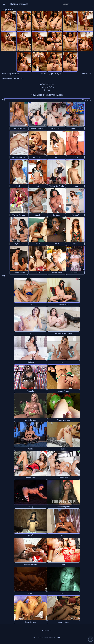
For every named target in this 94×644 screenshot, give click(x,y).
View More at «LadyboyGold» (47, 95)
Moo (63, 564)
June (30, 535)
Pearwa (15, 73)
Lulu (38, 244)
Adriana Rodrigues (19, 157)
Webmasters (47, 630)
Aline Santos (30, 420)
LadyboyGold (8, 9)
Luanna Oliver (19, 273)
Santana (56, 215)
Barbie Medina (64, 304)
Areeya (64, 535)
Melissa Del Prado (56, 186)
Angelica (75, 273)
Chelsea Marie (30, 478)
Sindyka (30, 362)
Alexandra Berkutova (64, 333)
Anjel (38, 215)
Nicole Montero (64, 420)
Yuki (38, 273)
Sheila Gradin (56, 273)
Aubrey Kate (64, 622)
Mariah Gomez (19, 128)
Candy (19, 186)
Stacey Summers (38, 128)
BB (38, 186)
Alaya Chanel (19, 244)
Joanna (75, 186)
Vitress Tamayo (19, 215)
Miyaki (56, 244)
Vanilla (31, 449)
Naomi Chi (75, 128)
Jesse (30, 593)
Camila (64, 449)
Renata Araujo (64, 391)
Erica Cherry (56, 128)
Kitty (30, 333)
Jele (30, 304)
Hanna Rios (64, 478)
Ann (75, 244)
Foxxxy (64, 362)
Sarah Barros (30, 622)
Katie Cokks (38, 157)
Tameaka (30, 391)
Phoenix (75, 215)
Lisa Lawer (75, 157)
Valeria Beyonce (63, 507)
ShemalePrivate (19, 4)
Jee (56, 157)
